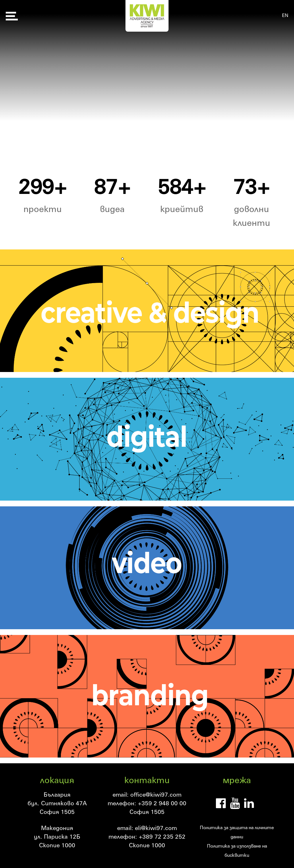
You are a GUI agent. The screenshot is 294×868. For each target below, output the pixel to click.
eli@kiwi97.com (156, 828)
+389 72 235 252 (162, 836)
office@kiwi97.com (156, 794)
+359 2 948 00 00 (162, 803)
